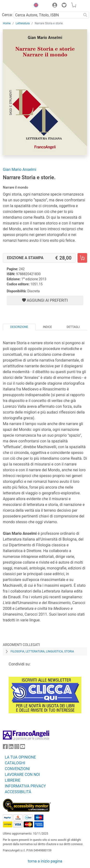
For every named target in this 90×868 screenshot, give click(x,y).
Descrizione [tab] (19, 327)
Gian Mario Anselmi (20, 169)
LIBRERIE (13, 780)
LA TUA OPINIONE (20, 757)
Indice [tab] (48, 327)
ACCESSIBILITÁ (18, 792)
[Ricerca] (85, 15)
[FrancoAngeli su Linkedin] (11, 748)
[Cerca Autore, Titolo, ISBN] (48, 15)
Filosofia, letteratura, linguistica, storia (42, 651)
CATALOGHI (15, 763)
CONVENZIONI (17, 769)
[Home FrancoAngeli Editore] (16, 6)
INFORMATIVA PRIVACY (25, 786)
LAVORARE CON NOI (22, 775)
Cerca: (7, 15)
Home (7, 23)
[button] (35, 6)
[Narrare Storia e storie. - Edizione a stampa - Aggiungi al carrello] (82, 258)
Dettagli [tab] (73, 327)
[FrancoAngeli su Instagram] (17, 748)
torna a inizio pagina (45, 861)
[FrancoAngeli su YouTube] (23, 748)
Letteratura (23, 23)
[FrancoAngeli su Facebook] (5, 748)
